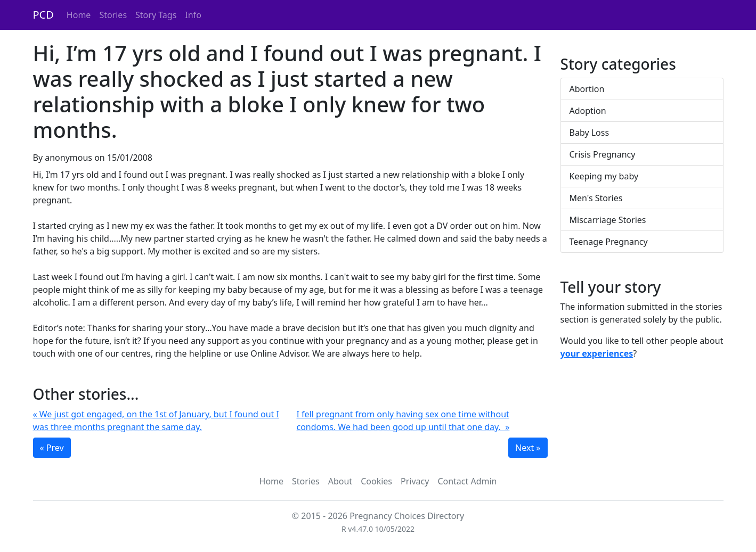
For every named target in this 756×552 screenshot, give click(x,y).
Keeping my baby (604, 176)
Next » (528, 448)
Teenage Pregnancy (609, 242)
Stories (113, 15)
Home (79, 15)
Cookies (376, 481)
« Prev (52, 448)
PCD (43, 15)
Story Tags (156, 15)
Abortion (587, 89)
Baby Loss (590, 133)
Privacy (415, 481)
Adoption (588, 111)
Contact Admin (467, 481)
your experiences (597, 353)
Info (193, 15)
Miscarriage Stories (608, 220)
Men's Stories (596, 198)
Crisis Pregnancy (603, 154)
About (340, 481)
